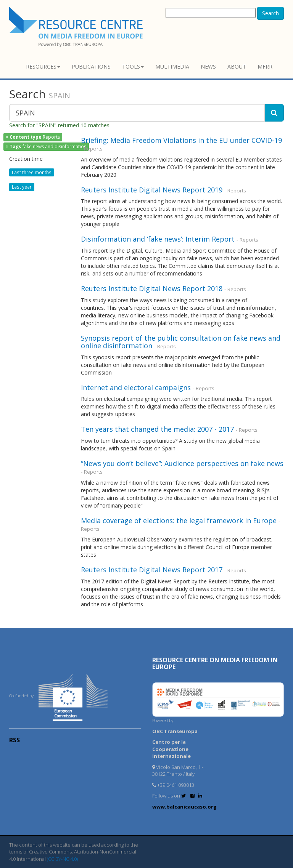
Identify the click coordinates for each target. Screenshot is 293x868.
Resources (43, 66)
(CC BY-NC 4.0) (62, 859)
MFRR (265, 66)
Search (270, 13)
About (237, 66)
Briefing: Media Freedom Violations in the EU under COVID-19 (181, 140)
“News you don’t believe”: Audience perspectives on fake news (182, 463)
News (208, 66)
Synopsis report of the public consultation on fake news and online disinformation (181, 342)
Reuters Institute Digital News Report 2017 (152, 570)
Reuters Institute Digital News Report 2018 (152, 288)
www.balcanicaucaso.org (184, 807)
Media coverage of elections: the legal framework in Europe (179, 520)
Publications (91, 66)
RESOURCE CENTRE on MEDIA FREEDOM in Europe (215, 663)
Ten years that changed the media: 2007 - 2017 (157, 429)
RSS (14, 740)
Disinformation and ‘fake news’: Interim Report (158, 239)
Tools (133, 66)
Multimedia (172, 66)
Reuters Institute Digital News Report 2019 (152, 190)
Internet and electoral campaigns (136, 388)
